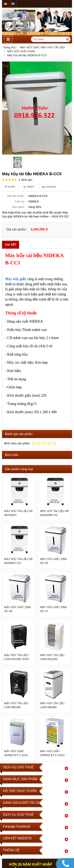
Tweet (29, 187)
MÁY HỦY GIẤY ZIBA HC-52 (53, 561)
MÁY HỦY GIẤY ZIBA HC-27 (53, 609)
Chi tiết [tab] (11, 245)
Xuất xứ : (20, 201)
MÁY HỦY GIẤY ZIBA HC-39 (17, 609)
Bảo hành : (19, 207)
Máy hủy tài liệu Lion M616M (52, 705)
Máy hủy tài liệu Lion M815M (16, 705)
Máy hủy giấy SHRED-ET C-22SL (16, 753)
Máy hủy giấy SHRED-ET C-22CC (53, 753)
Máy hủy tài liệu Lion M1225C (52, 657)
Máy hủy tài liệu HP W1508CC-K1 (18, 561)
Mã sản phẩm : (16, 196)
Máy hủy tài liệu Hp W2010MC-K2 (55, 513)
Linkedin (49, 187)
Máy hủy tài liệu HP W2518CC (18, 513)
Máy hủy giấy (16, 279)
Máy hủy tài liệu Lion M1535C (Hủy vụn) (17, 659)
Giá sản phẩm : (17, 229)
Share (10, 187)
